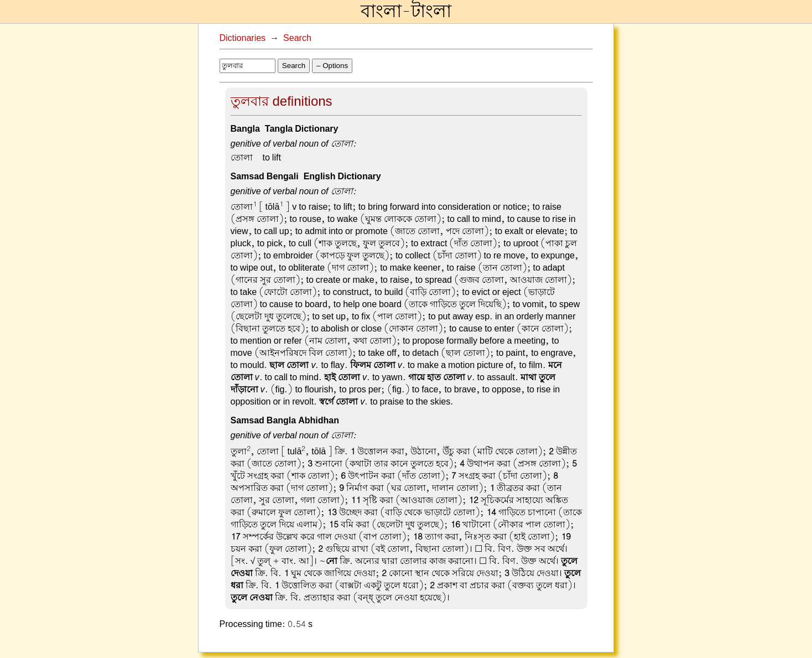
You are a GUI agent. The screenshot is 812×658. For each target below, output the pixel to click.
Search (297, 38)
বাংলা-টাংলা (406, 12)
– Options (332, 66)
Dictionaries (243, 38)
